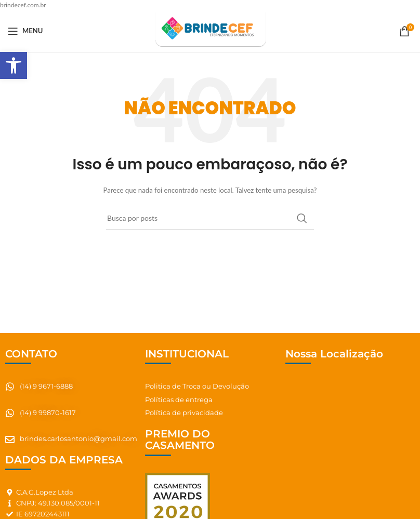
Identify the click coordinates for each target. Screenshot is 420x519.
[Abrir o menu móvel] (25, 31)
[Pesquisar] (210, 218)
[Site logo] (210, 30)
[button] (14, 65)
